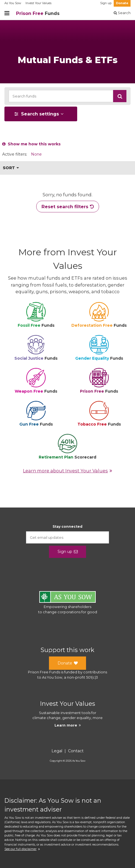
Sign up (106, 3)
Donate (122, 3)
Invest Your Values (38, 3)
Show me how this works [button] (31, 144)
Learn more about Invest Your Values (67, 471)
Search (122, 13)
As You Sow (13, 3)
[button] (120, 96)
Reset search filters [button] (68, 207)
